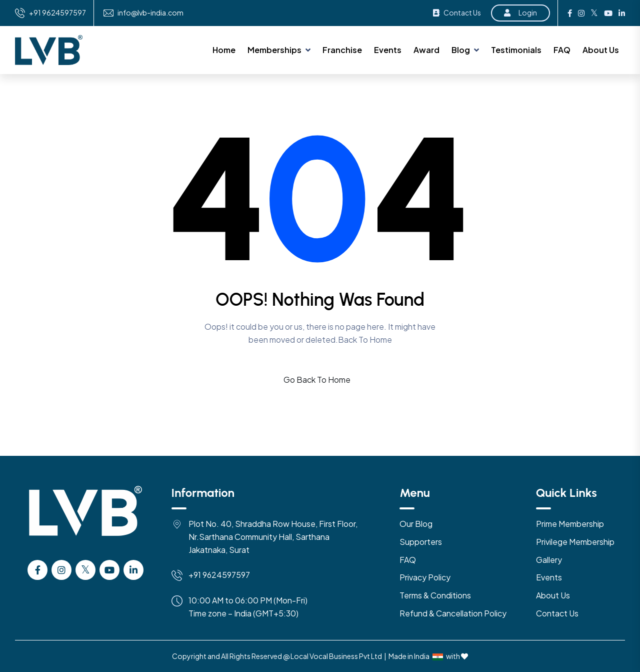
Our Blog (416, 524)
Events (388, 50)
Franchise (342, 50)
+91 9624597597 (57, 13)
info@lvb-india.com (150, 13)
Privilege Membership (575, 542)
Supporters (421, 542)
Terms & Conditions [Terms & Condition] (435, 595)
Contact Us (457, 13)
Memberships (274, 50)
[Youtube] (109, 570)
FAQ (562, 50)
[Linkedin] (133, 570)
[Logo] (85, 522)
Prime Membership (570, 524)
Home (224, 50)
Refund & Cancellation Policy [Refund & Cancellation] (453, 613)
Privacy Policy (425, 577)
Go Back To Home (317, 380)
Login (520, 13)
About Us (601, 50)
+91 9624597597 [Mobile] (219, 575)
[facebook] (37, 570)
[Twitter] (85, 570)
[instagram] (61, 570)
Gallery (549, 560)
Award (426, 50)
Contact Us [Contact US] (557, 613)
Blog (461, 50)
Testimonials (516, 50)
